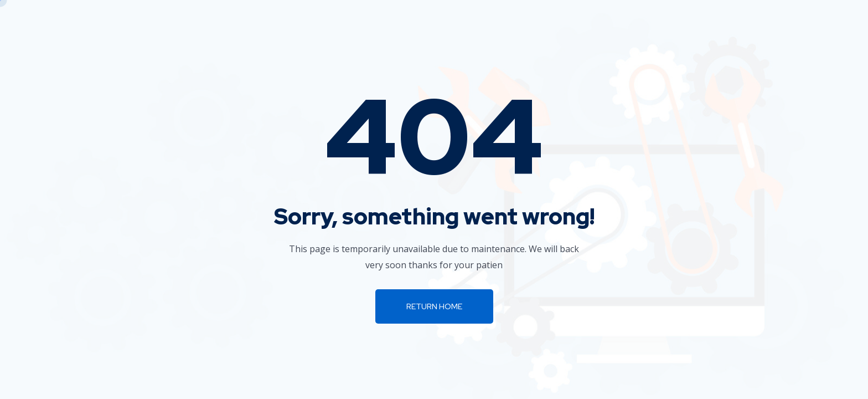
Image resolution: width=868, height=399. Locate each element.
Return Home (434, 306)
